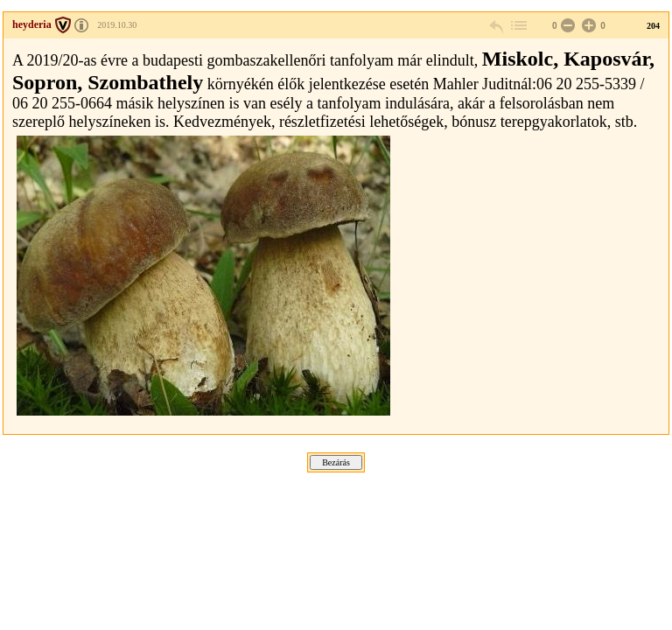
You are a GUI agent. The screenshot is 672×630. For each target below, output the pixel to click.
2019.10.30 (117, 25)
